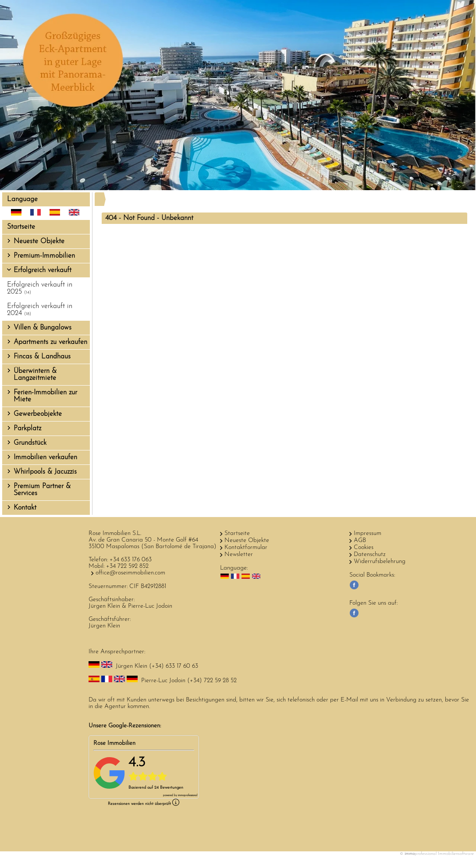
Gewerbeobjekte (38, 414)
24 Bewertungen (169, 788)
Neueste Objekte (39, 241)
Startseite (21, 227)
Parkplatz (27, 429)
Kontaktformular (246, 547)
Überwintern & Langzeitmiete (35, 375)
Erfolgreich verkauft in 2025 (40, 288)
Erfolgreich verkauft (43, 270)
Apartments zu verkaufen (50, 342)
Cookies (364, 547)
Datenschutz (370, 554)
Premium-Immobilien (44, 256)
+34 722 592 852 (127, 566)
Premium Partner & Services (42, 490)
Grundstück (30, 443)
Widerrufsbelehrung (380, 562)
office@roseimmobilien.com (130, 573)
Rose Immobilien (114, 743)
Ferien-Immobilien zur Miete (45, 396)
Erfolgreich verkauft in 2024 (40, 310)
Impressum (368, 533)
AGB (360, 540)
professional (188, 795)
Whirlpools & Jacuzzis (45, 472)
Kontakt (25, 508)
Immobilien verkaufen (45, 457)
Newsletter (239, 554)
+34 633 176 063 (131, 560)
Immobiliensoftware (456, 854)
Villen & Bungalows (43, 328)
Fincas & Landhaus (42, 357)
